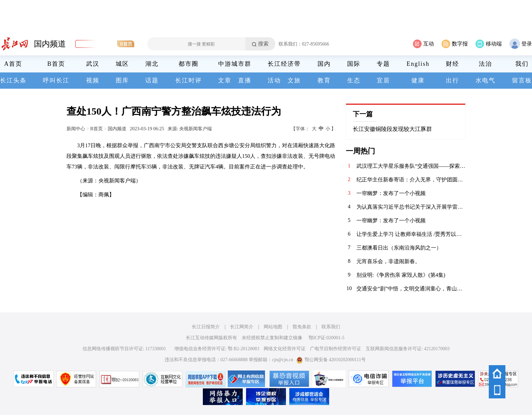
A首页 (13, 64)
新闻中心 (76, 129)
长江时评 (189, 80)
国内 (324, 64)
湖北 (152, 64)
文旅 (294, 80)
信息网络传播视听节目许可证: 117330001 (124, 349)
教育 (324, 80)
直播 (245, 80)
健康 (418, 80)
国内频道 (50, 44)
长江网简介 (242, 327)
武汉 (93, 64)
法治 (485, 64)
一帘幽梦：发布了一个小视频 (391, 193)
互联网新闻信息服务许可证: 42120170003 (408, 349)
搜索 (263, 44)
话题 (152, 80)
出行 (453, 80)
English (418, 64)
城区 (122, 64)
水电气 (485, 80)
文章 (225, 80)
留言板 (522, 80)
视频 (93, 80)
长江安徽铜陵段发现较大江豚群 (392, 129)
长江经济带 (284, 64)
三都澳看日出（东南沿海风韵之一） (399, 248)
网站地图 (273, 327)
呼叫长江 (56, 80)
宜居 (383, 80)
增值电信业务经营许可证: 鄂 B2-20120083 (217, 349)
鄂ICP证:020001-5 (326, 338)
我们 (522, 64)
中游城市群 (235, 64)
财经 (453, 64)
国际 (354, 64)
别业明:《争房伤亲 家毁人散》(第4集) (401, 275)
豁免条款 (302, 327)
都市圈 (189, 64)
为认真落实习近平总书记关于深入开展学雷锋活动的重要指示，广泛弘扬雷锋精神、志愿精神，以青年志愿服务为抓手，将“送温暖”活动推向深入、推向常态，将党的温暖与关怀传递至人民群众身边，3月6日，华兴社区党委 (411, 207)
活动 (274, 80)
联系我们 (331, 327)
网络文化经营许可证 (285, 349)
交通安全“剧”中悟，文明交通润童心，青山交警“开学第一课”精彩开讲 (411, 289)
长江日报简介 (206, 327)
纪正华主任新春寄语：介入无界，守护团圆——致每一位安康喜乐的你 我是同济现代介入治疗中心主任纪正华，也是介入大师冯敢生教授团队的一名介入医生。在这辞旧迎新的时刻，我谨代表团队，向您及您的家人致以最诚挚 (411, 180)
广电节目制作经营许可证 (335, 349)
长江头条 (13, 80)
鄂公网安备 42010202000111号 (331, 360)
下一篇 (363, 114)
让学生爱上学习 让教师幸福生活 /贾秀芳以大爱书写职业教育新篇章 (411, 234)
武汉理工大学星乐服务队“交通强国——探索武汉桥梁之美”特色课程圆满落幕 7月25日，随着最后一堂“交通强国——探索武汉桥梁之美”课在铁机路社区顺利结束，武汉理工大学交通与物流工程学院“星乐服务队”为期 (411, 166)
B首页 (56, 64)
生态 (354, 80)
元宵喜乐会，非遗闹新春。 (388, 261)
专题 (383, 64)
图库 (122, 80)
